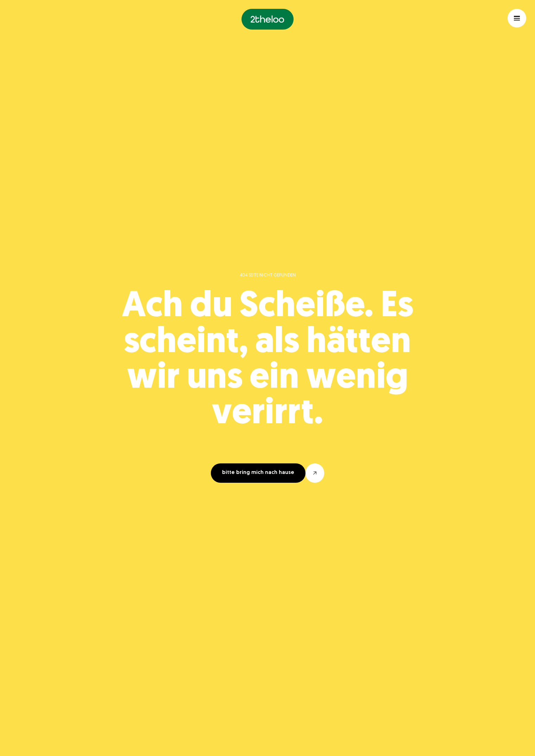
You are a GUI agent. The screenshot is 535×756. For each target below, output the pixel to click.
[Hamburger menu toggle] (517, 18)
